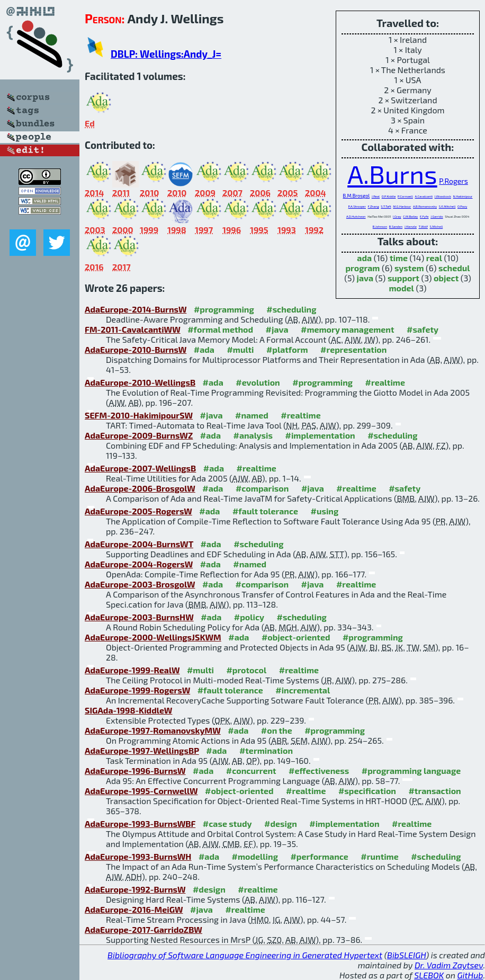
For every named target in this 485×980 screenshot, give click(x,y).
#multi (240, 349)
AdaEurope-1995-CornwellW (141, 791)
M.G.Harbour (402, 206)
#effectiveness (319, 770)
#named (252, 415)
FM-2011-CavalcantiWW (133, 329)
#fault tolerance (265, 511)
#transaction (434, 791)
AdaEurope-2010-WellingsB (140, 382)
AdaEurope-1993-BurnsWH (138, 856)
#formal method (220, 329)
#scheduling (291, 309)
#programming (224, 309)
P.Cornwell (405, 196)
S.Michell (437, 226)
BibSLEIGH (406, 955)
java (365, 278)
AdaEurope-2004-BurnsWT (139, 544)
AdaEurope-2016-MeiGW (134, 909)
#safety (423, 329)
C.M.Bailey (410, 216)
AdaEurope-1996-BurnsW (135, 770)
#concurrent (251, 770)
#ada (204, 349)
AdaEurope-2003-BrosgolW (140, 584)
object (446, 278)
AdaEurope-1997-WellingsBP (142, 750)
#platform (287, 349)
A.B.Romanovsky (425, 206)
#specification (367, 791)
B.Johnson (380, 226)
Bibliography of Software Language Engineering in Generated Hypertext (245, 955)
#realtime (385, 382)
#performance (319, 856)
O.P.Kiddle (389, 196)
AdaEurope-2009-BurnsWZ (139, 435)
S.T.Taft (386, 206)
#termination (266, 750)
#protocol (246, 670)
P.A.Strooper (357, 206)
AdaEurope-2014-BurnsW (136, 309)
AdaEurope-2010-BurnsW (136, 349)
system (409, 268)
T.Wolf (423, 226)
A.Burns (392, 174)
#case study (227, 823)
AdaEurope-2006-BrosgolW (140, 488)
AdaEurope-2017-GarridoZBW (143, 929)
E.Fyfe (424, 216)
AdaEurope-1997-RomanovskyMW (153, 730)
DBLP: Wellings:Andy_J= (166, 54)
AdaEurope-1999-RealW (132, 670)
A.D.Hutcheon (356, 216)
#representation (353, 349)
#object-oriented (296, 637)
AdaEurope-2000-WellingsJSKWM (153, 637)
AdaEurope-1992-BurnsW (135, 889)
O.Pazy (462, 206)
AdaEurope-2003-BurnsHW (139, 617)
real (434, 258)
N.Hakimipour (463, 196)
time (399, 258)
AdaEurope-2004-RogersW (139, 564)
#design (281, 823)
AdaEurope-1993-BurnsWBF (140, 823)
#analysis (253, 435)
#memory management (348, 329)
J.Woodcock (443, 196)
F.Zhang (374, 206)
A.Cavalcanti (424, 196)
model (402, 288)
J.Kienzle (411, 226)
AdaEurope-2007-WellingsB (140, 468)
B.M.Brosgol (357, 196)
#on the (277, 730)
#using (325, 511)
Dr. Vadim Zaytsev (449, 965)
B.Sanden (396, 226)
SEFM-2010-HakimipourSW (139, 415)
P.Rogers (453, 181)
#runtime (379, 856)
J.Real (376, 196)
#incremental (303, 690)
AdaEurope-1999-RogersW (137, 690)
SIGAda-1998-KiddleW (128, 710)
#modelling (255, 856)
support (403, 278)
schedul (454, 268)
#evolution (258, 382)
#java (277, 329)
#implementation (320, 435)
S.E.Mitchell (447, 206)
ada (364, 258)
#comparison (262, 488)
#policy (249, 617)
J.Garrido (437, 216)
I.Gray (397, 216)
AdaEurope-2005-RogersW (138, 511)
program (362, 268)
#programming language (411, 770)
